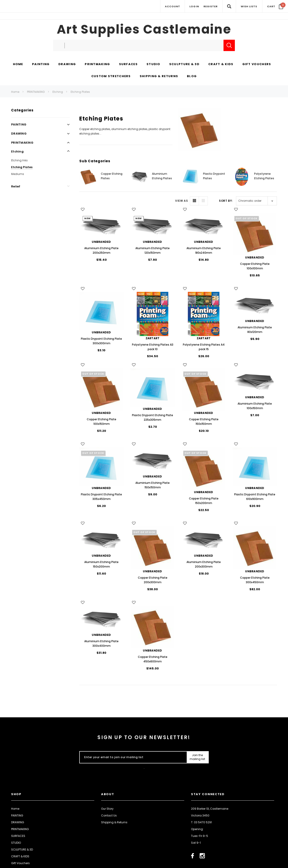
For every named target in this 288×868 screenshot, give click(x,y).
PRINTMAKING (36, 92)
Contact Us (109, 815)
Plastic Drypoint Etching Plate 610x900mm (255, 497)
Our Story (107, 809)
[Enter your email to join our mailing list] (132, 757)
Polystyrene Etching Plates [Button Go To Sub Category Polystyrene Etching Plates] (264, 176)
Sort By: (226, 201)
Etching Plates (80, 92)
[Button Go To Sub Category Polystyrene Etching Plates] (242, 177)
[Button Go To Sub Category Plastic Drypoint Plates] (191, 177)
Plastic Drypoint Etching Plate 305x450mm (101, 497)
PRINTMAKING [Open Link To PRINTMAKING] (22, 143)
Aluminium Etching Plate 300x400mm (101, 643)
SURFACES (18, 836)
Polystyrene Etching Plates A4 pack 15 (204, 347)
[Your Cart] (275, 6)
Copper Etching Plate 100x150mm (102, 422)
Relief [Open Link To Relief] (16, 186)
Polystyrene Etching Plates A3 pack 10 (153, 347)
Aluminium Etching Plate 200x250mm (101, 250)
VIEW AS (181, 201)
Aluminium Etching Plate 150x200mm (101, 564)
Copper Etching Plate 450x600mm (153, 659)
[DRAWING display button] (67, 64)
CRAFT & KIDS (20, 856)
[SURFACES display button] (128, 64)
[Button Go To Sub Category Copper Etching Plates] (88, 177)
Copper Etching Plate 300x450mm (255, 580)
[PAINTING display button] (41, 64)
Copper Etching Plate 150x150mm (204, 422)
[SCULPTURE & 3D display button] (184, 64)
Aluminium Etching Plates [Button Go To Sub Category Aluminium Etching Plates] (162, 176)
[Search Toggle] (229, 6)
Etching (58, 92)
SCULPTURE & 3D (22, 850)
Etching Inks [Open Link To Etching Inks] (19, 160)
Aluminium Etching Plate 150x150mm (153, 485)
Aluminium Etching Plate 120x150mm (153, 250)
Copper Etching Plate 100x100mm (255, 266)
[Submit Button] (197, 757)
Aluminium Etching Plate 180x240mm (204, 250)
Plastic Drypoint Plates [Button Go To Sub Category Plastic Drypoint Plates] (214, 176)
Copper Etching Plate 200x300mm (153, 580)
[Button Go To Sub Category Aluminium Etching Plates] (139, 177)
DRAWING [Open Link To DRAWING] (19, 134)
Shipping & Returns (114, 822)
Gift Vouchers (20, 863)
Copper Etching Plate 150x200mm (204, 501)
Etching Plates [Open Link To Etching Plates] (22, 167)
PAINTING (17, 815)
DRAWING (18, 822)
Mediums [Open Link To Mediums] (18, 174)
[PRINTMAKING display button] (97, 64)
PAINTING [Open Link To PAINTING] (19, 124)
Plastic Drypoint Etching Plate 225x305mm (153, 417)
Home (15, 92)
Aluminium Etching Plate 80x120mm (255, 330)
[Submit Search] (229, 45)
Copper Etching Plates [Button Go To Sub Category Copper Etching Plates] (112, 176)
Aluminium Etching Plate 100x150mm (255, 406)
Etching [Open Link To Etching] (17, 151)
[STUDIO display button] (153, 64)
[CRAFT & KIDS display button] (221, 64)
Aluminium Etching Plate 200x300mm (204, 564)
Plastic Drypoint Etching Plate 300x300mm (101, 341)
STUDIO (16, 843)
